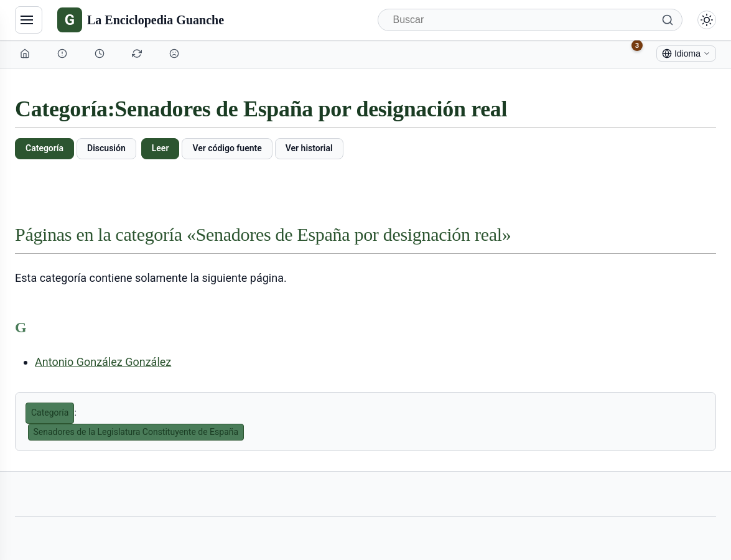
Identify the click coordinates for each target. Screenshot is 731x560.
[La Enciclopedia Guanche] (141, 20)
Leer (161, 148)
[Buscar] (530, 20)
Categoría (44, 148)
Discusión (106, 148)
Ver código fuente (227, 148)
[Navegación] (29, 20)
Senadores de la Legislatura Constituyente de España (136, 432)
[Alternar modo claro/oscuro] (707, 20)
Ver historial (309, 148)
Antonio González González (103, 362)
